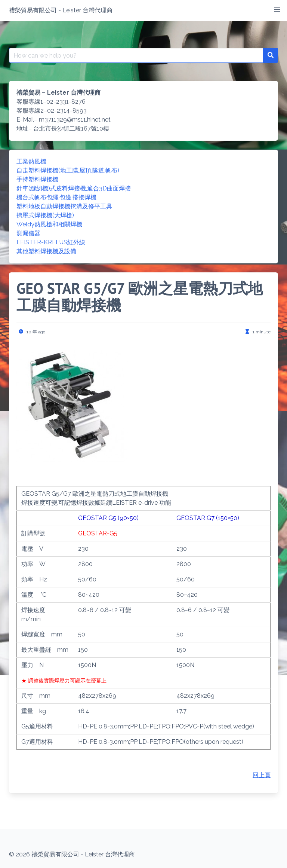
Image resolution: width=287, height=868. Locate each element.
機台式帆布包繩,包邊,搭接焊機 (56, 197)
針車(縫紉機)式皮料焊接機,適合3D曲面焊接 (74, 188)
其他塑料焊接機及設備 (46, 251)
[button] (277, 10)
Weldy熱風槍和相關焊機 (49, 224)
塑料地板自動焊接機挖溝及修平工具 (64, 206)
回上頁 (262, 775)
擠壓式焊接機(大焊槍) (45, 215)
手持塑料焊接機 (37, 179)
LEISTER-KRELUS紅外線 (51, 242)
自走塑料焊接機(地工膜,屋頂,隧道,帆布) (68, 170)
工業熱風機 (31, 161)
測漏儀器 (28, 233)
